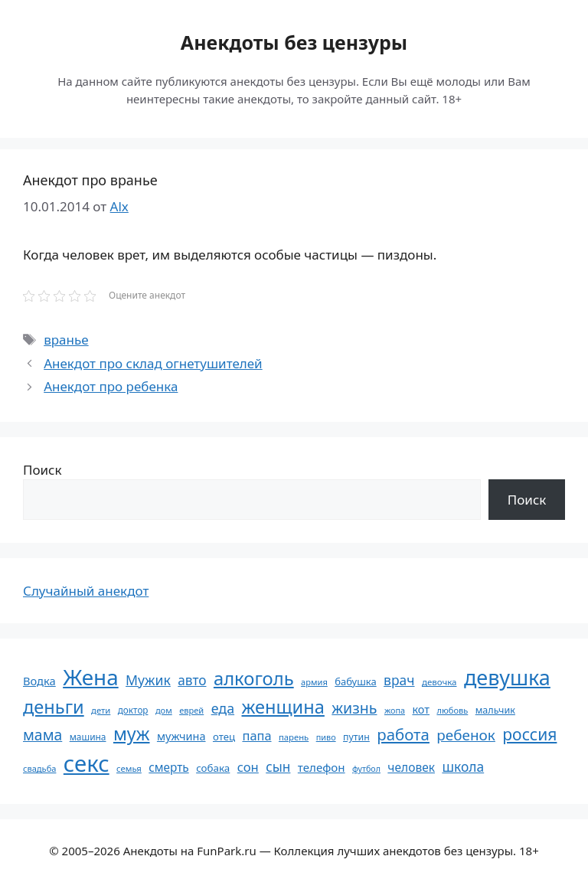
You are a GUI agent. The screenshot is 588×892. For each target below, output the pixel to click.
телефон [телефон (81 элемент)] (322, 767)
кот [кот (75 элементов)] (421, 709)
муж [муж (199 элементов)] (132, 734)
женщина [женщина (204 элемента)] (283, 707)
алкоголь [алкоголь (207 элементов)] (254, 678)
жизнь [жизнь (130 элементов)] (354, 708)
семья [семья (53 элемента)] (129, 768)
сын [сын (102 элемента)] (278, 767)
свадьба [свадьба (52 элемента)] (39, 768)
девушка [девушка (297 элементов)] (507, 677)
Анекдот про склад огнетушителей (153, 363)
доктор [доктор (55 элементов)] (133, 710)
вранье (66, 340)
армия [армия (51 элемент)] (314, 682)
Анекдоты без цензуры (294, 42)
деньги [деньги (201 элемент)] (54, 707)
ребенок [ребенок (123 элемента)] (466, 735)
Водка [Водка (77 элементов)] (39, 681)
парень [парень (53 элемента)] (294, 737)
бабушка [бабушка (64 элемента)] (355, 681)
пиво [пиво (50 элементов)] (326, 737)
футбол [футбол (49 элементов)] (366, 769)
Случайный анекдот (86, 591)
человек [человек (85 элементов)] (411, 767)
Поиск (42, 470)
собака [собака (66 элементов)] (213, 768)
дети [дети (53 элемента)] (101, 710)
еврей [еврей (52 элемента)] (191, 710)
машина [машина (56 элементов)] (88, 737)
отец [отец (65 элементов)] (224, 737)
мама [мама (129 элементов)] (42, 735)
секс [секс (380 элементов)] (87, 763)
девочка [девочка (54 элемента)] (439, 682)
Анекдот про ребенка (111, 386)
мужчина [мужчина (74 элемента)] (181, 736)
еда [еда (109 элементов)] (223, 708)
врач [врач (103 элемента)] (399, 680)
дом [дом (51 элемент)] (164, 710)
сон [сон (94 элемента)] (248, 767)
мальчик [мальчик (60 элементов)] (495, 710)
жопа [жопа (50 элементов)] (395, 710)
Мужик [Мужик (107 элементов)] (148, 680)
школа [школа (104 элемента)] (463, 766)
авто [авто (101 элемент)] (192, 680)
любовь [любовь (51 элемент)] (452, 710)
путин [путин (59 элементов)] (356, 737)
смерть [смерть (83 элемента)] (168, 767)
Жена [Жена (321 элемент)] (91, 677)
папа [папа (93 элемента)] (256, 735)
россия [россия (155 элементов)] (529, 734)
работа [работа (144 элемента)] (403, 734)
